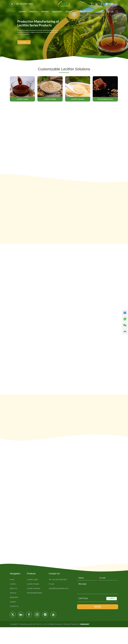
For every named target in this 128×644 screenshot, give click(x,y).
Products (33, 590)
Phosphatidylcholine (105, 99)
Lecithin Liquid (22, 99)
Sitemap (71, 641)
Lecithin (24, 12)
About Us (37, 12)
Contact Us (91, 12)
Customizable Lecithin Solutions (64, 69)
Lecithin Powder (50, 99)
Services (50, 12)
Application (64, 12)
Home (13, 12)
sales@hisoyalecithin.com (60, 605)
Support (78, 12)
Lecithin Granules (78, 99)
